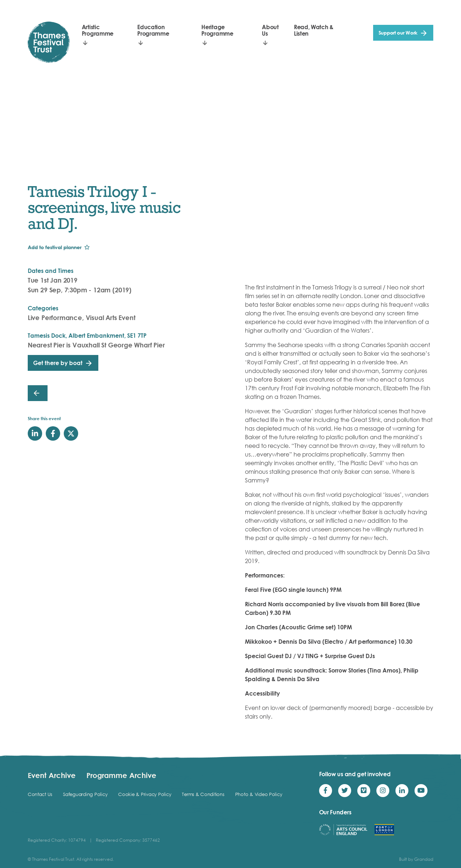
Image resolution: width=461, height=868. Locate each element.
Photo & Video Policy (259, 794)
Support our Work (398, 33)
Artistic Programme (98, 30)
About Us (270, 30)
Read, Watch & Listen (314, 30)
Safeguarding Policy (85, 794)
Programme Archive (121, 775)
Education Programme (153, 30)
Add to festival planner (55, 247)
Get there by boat (58, 363)
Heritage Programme (217, 30)
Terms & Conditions (203, 794)
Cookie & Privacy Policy (145, 794)
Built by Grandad (416, 859)
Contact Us (40, 794)
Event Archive (52, 775)
